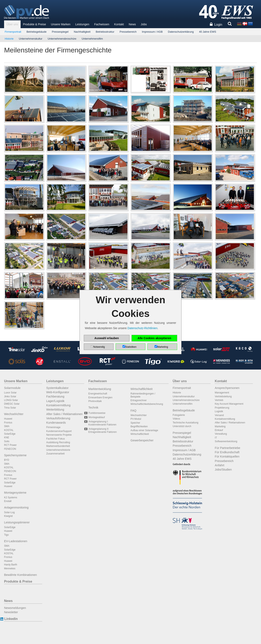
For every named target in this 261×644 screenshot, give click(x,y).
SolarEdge (10, 434)
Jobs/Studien (223, 470)
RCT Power (10, 445)
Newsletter (11, 612)
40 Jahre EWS (208, 32)
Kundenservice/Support (59, 431)
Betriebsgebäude (36, 32)
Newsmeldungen (15, 608)
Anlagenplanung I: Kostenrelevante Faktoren (102, 423)
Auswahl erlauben (107, 338)
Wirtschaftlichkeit (142, 389)
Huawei (8, 419)
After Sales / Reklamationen (64, 414)
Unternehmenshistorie (58, 450)
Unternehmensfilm (92, 39)
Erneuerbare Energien (100, 398)
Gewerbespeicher (142, 440)
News (132, 24)
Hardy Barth (11, 565)
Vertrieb (219, 400)
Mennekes (10, 568)
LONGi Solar (11, 400)
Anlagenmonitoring (16, 507)
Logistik (219, 411)
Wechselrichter (14, 414)
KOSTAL (9, 430)
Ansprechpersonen (227, 388)
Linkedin (11, 619)
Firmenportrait (13, 32)
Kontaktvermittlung (58, 405)
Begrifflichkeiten (139, 426)
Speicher (135, 423)
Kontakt (119, 24)
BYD (7, 460)
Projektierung (222, 408)
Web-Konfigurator (58, 392)
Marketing (220, 426)
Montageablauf (96, 417)
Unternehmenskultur (30, 39)
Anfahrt (219, 465)
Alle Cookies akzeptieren (154, 338)
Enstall (8, 501)
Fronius (8, 423)
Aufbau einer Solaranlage (144, 430)
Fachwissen (102, 24)
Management (222, 393)
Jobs (144, 24)
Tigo (6, 535)
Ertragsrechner (139, 400)
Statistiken (131, 347)
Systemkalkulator (58, 388)
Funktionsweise (97, 413)
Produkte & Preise (35, 24)
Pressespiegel (60, 32)
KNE (7, 437)
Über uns (12, 24)
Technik (93, 407)
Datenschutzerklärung (181, 32)
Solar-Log (9, 512)
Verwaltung (221, 434)
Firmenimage (53, 427)
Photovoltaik (95, 401)
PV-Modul (136, 419)
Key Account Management (229, 404)
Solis (7, 441)
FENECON (10, 449)
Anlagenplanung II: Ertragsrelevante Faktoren (102, 430)
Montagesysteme (15, 493)
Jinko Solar (10, 396)
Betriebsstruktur (105, 32)
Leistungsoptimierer (17, 522)
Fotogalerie (179, 415)
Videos (176, 419)
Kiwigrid (8, 516)
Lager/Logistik (55, 401)
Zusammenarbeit (55, 454)
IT (216, 438)
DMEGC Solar (12, 404)
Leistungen (82, 24)
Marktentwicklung (100, 389)
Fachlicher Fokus (56, 439)
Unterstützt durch (182, 426)
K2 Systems (11, 497)
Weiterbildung (55, 410)
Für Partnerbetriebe (227, 448)
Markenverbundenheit (58, 446)
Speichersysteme (15, 455)
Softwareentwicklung (226, 441)
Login (218, 25)
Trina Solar (10, 408)
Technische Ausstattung (186, 423)
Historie (9, 39)
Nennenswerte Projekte (59, 435)
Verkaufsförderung (58, 418)
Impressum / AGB (152, 32)
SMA (7, 426)
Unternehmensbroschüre (62, 39)
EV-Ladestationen (16, 541)
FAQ (133, 411)
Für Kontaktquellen (227, 456)
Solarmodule (12, 388)
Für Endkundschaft (227, 452)
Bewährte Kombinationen (20, 575)
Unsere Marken (61, 24)
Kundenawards (56, 423)
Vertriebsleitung (223, 396)
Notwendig (99, 347)
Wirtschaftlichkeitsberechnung (147, 404)
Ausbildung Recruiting (58, 442)
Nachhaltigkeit (82, 32)
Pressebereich (128, 32)
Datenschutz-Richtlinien (142, 328)
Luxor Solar (10, 393)
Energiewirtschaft (98, 394)
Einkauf (219, 430)
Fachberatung (55, 396)
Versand (219, 415)
